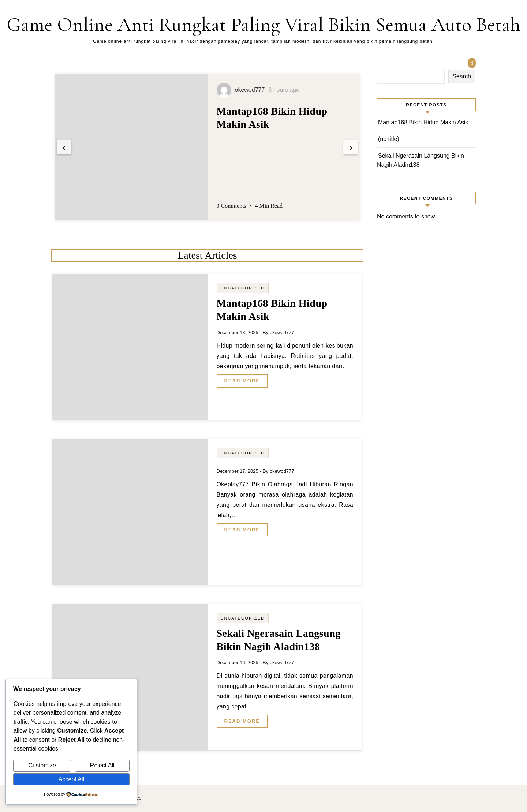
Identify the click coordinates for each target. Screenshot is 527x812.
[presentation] (64, 147)
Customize (42, 765)
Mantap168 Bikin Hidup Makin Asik (423, 122)
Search (462, 76)
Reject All (102, 765)
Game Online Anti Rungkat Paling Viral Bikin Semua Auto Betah (263, 24)
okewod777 (282, 332)
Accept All (71, 779)
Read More (242, 381)
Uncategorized (243, 288)
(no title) (389, 139)
